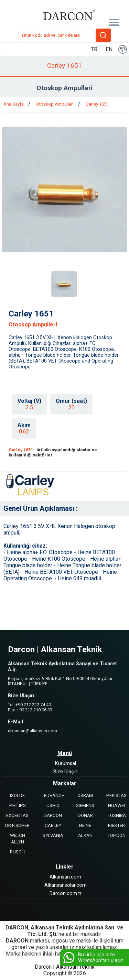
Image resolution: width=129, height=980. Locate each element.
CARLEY (53, 825)
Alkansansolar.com (66, 885)
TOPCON (116, 835)
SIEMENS (85, 805)
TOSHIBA (117, 815)
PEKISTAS (116, 795)
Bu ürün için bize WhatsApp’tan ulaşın (93, 958)
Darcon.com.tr (66, 893)
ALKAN (85, 835)
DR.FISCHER (17, 825)
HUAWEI (116, 805)
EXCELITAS (17, 815)
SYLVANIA (53, 835)
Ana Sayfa (14, 104)
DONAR (85, 815)
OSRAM (85, 795)
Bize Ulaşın (65, 772)
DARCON (53, 815)
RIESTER (116, 825)
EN (109, 49)
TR (94, 49)
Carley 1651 (97, 104)
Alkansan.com (65, 877)
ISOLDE (17, 795)
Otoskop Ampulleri (55, 104)
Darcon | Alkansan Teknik (65, 967)
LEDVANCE (53, 795)
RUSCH (17, 852)
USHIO (53, 805)
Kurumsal (66, 763)
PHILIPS (18, 805)
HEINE (85, 825)
